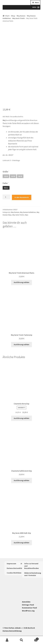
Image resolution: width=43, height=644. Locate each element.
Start (7, 16)
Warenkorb (34, 638)
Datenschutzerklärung (16, 568)
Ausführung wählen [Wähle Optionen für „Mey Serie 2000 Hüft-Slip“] (21, 543)
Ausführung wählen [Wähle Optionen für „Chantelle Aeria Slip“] (21, 418)
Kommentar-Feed (29, 608)
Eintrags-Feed (28, 605)
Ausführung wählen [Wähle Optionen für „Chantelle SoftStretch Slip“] (21, 480)
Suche (21, 640)
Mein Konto (7, 640)
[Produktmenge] (7, 197)
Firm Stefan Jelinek (12, 628)
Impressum (11, 563)
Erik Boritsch (30, 628)
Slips (26, 215)
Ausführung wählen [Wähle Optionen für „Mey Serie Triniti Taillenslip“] (21, 344)
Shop (13, 16)
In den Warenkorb (22, 197)
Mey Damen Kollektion (28, 212)
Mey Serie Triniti (19, 18)
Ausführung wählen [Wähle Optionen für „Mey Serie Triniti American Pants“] (21, 282)
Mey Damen (21, 16)
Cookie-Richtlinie (14, 573)
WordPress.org (28, 611)
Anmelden (26, 602)
